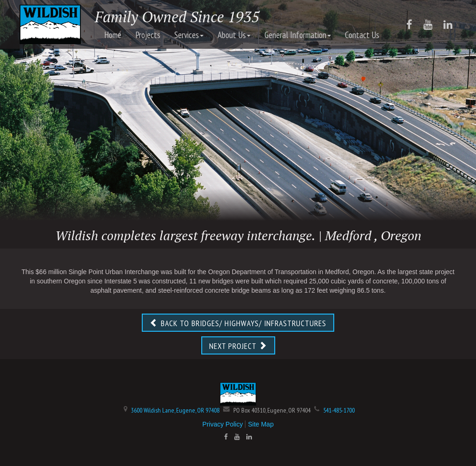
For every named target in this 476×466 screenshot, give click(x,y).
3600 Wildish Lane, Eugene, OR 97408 (175, 410)
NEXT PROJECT (238, 346)
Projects (148, 35)
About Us (234, 35)
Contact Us (362, 35)
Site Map (261, 424)
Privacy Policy (222, 424)
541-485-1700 (339, 410)
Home (113, 35)
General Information (298, 35)
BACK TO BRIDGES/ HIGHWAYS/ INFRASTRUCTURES (238, 323)
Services (189, 35)
